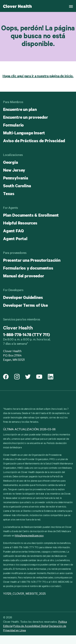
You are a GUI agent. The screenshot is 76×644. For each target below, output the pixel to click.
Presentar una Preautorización (32, 260)
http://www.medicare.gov (29, 535)
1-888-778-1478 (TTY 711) (27, 335)
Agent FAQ (13, 231)
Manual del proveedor (24, 276)
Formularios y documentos (28, 268)
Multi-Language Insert (24, 133)
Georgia (11, 162)
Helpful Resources (20, 223)
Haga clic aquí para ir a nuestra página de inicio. (38, 76)
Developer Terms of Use (25, 305)
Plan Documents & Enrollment (31, 215)
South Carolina (17, 186)
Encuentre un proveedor (26, 117)
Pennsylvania (16, 178)
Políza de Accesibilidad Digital (31, 626)
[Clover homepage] (17, 6)
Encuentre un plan (20, 109)
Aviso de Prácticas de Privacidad (34, 141)
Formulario (13, 125)
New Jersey (14, 170)
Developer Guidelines (23, 297)
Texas (9, 194)
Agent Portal (15, 239)
